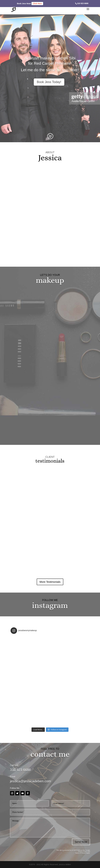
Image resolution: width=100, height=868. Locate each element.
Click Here (37, 4)
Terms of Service (81, 853)
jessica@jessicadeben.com (30, 781)
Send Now (81, 842)
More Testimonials (50, 582)
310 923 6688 (83, 3)
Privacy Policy (83, 852)
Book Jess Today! (49, 82)
